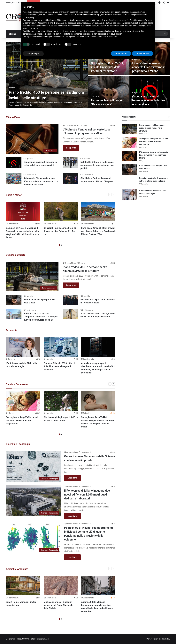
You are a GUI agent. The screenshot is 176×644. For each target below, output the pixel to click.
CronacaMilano (71, 126)
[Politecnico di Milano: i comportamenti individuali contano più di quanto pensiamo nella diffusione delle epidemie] (33, 538)
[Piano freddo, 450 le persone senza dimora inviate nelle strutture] (47, 75)
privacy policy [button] (104, 12)
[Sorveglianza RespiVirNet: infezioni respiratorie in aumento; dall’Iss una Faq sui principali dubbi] (98, 401)
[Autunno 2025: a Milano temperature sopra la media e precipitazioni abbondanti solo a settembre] (98, 586)
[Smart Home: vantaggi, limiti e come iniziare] (23, 586)
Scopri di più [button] (33, 54)
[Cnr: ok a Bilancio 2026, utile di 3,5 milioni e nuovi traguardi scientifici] (61, 347)
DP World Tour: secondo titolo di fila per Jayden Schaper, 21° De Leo (60, 231)
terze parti (66, 20)
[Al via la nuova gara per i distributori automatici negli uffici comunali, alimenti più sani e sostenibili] (98, 347)
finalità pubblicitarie (39, 26)
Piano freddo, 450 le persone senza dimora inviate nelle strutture (152, 128)
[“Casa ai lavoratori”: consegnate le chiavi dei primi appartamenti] (71, 314)
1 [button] (60, 245)
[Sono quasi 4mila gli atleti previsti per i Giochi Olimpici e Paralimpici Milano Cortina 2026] (98, 212)
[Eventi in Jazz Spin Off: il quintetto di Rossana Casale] (71, 300)
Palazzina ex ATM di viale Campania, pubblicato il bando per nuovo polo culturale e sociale (41, 317)
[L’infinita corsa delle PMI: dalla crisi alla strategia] (23, 347)
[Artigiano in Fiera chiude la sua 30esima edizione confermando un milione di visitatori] (14, 179)
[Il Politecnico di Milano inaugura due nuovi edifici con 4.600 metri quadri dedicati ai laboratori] (33, 501)
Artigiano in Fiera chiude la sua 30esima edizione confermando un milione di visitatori (41, 181)
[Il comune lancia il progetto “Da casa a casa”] (109, 92)
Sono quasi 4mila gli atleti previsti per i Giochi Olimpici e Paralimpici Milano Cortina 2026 (98, 231)
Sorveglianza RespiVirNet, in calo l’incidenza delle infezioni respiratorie (107, 67)
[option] (88, 75)
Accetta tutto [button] (143, 54)
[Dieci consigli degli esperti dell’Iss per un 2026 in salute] (61, 401)
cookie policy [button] (29, 17)
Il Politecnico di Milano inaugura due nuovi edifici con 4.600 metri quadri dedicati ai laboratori (87, 495)
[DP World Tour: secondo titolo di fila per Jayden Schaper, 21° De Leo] (61, 212)
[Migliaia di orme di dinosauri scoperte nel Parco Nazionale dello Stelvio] (61, 586)
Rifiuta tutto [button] (121, 54)
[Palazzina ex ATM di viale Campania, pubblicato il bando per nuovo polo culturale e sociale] (14, 314)
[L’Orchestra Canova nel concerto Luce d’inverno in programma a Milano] (32, 139)
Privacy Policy (152, 639)
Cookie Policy (165, 639)
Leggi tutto (71, 148)
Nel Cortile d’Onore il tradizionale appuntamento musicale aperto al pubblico (97, 165)
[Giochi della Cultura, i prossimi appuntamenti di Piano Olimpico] (71, 179)
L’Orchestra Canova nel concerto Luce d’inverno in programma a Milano (149, 67)
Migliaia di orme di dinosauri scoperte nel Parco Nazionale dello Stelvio (58, 605)
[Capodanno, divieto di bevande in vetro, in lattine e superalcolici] (150, 92)
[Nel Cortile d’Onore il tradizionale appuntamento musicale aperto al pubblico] (71, 162)
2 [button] (62, 245)
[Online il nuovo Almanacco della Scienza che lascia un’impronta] (33, 466)
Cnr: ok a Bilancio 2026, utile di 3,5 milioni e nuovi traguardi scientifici (59, 366)
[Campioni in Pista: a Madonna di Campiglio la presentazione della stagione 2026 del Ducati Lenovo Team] (23, 212)
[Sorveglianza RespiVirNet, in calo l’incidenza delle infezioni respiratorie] (23, 401)
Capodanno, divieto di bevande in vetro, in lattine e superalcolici (149, 100)
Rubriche (12, 34)
